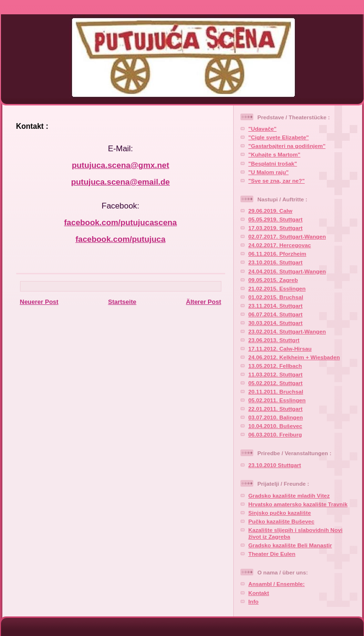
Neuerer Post (39, 302)
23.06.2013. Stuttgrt (274, 340)
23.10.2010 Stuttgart (275, 465)
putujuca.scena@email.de (120, 182)
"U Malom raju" (269, 172)
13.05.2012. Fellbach (275, 366)
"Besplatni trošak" (273, 163)
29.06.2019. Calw (270, 211)
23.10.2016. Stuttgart (276, 262)
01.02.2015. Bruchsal (276, 297)
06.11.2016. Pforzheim (278, 254)
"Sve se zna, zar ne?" (277, 181)
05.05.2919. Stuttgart (276, 219)
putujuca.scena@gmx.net (120, 165)
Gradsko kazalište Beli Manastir (290, 545)
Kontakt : (32, 126)
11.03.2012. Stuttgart (276, 374)
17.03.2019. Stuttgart (276, 228)
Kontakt (259, 593)
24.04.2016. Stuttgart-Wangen (287, 271)
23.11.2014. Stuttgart (276, 306)
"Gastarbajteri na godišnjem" (287, 146)
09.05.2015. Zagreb (273, 280)
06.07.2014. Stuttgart (276, 314)
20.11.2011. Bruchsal (276, 391)
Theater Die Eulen (272, 554)
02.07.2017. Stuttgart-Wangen (287, 236)
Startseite (122, 302)
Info (254, 601)
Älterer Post (204, 302)
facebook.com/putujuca (120, 239)
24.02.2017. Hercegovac (280, 245)
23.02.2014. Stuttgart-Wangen (287, 331)
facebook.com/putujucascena (120, 223)
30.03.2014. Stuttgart (276, 323)
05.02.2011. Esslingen (277, 400)
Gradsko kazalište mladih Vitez (289, 495)
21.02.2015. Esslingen (277, 288)
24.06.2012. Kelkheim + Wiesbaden (294, 357)
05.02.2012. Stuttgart (276, 383)
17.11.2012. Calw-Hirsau (280, 349)
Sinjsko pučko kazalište (280, 513)
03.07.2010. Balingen (276, 417)
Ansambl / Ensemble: (277, 584)
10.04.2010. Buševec (276, 426)
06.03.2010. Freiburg (275, 434)
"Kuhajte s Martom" (275, 154)
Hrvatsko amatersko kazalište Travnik (298, 504)
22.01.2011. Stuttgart (276, 409)
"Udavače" (263, 129)
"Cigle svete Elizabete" (279, 137)
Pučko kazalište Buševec (281, 521)
